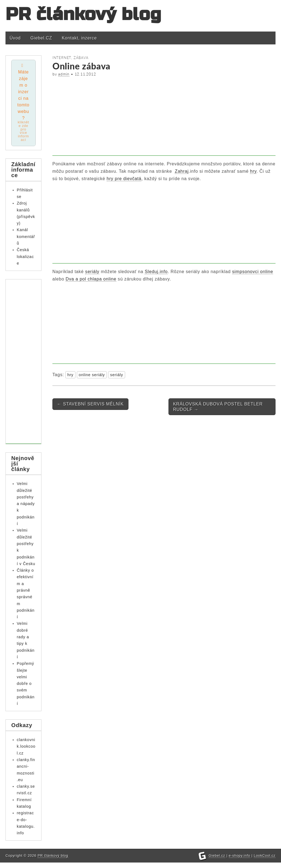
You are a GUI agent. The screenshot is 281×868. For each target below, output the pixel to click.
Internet (62, 58)
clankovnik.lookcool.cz (26, 746)
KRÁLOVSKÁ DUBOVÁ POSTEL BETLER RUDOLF (218, 407)
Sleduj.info (156, 272)
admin (64, 74)
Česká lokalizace (25, 257)
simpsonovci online (253, 272)
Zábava (81, 58)
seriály (92, 272)
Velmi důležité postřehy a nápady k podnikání (26, 504)
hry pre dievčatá (124, 179)
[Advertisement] (164, 117)
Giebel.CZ (41, 38)
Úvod (15, 38)
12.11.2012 (85, 74)
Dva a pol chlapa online (91, 279)
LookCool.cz (265, 861)
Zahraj (182, 171)
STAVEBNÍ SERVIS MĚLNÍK (90, 404)
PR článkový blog (83, 14)
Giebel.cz (217, 861)
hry (253, 171)
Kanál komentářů (26, 237)
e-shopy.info (240, 861)
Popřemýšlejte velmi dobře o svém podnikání (26, 684)
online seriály (92, 375)
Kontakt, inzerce (79, 38)
